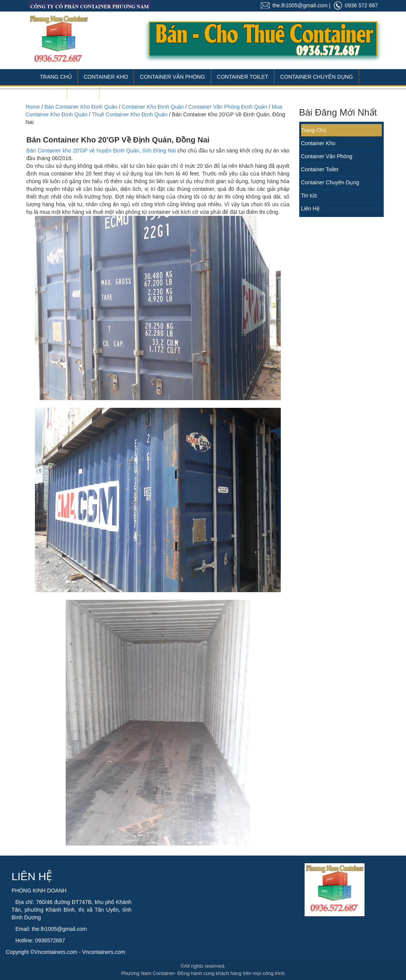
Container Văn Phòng (172, 77)
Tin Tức (51, 92)
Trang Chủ (56, 77)
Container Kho (106, 77)
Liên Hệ (83, 92)
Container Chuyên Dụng (316, 77)
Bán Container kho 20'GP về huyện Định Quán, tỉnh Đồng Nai (101, 151)
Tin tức (309, 195)
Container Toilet (243, 77)
